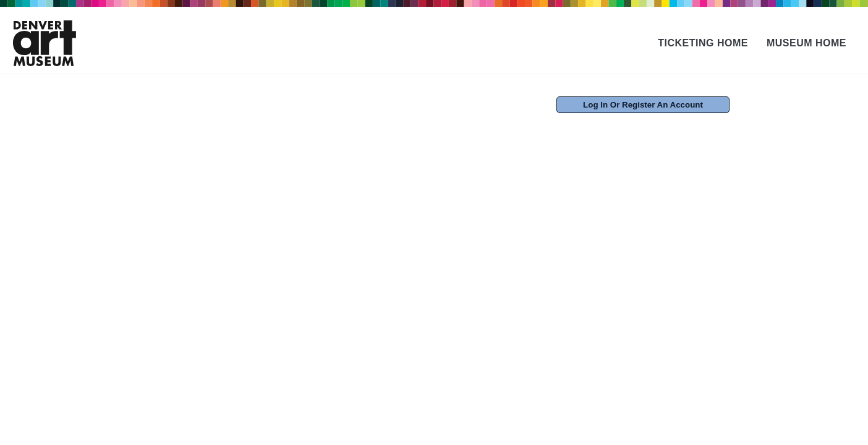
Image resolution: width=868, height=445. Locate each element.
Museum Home (806, 43)
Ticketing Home (703, 43)
